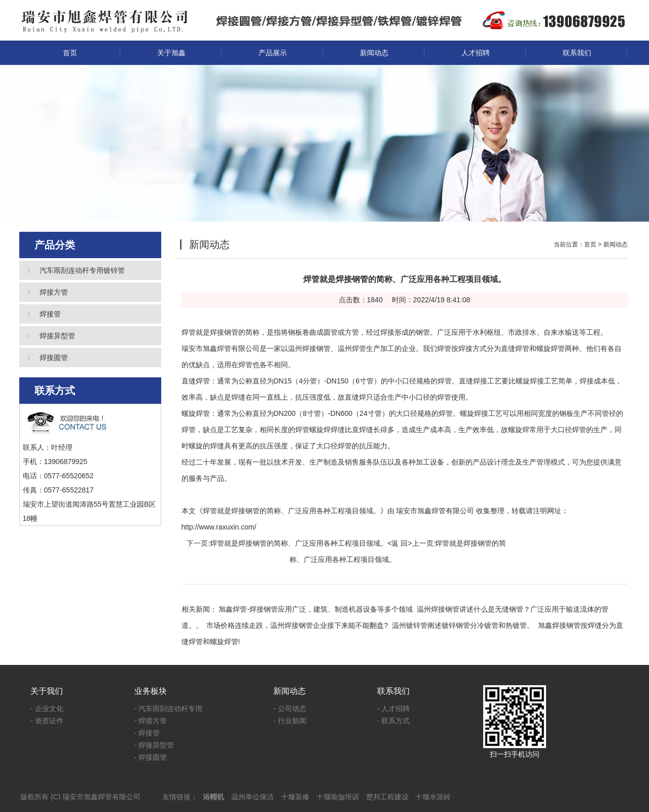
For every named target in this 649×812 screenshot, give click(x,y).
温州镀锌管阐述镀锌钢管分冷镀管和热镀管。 (463, 625)
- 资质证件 (47, 721)
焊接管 (50, 314)
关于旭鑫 (171, 53)
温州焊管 (352, 348)
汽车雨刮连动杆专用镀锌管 (82, 270)
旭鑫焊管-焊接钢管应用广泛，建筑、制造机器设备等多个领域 (316, 609)
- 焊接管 (147, 733)
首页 (70, 53)
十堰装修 (295, 797)
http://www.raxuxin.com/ (219, 527)
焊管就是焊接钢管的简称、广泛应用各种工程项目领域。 (299, 543)
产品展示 (273, 53)
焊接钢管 (224, 332)
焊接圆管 (54, 358)
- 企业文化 (47, 709)
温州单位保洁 (253, 797)
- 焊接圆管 (151, 757)
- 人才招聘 (394, 709)
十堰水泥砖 (433, 797)
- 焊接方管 (151, 721)
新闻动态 (374, 53)
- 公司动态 (290, 709)
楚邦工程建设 (387, 797)
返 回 (400, 543)
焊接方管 (54, 292)
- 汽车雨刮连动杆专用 (169, 709)
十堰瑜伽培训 (338, 797)
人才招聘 (476, 53)
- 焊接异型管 (154, 745)
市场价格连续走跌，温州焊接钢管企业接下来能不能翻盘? (297, 625)
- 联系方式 (394, 721)
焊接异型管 (57, 336)
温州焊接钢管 (309, 348)
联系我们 (577, 53)
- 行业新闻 (290, 721)
